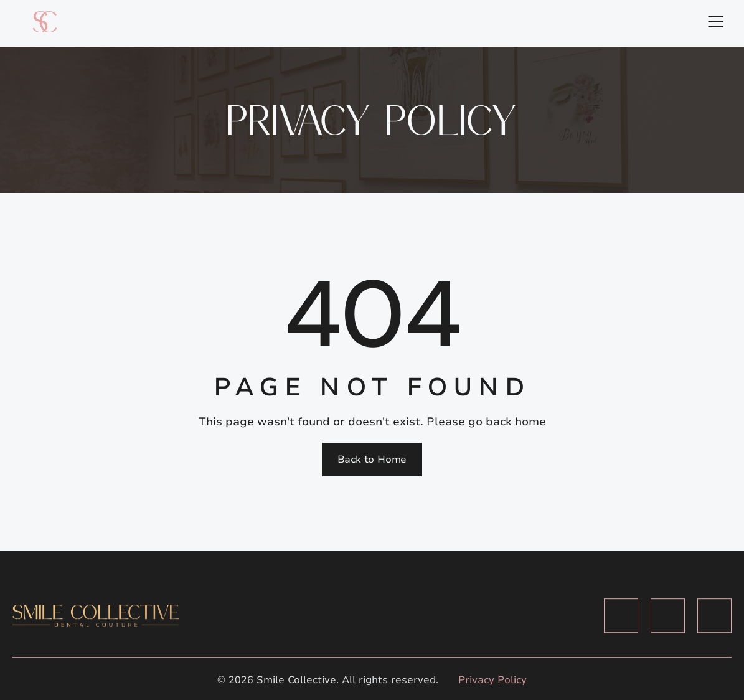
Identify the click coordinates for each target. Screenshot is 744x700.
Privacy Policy (492, 680)
